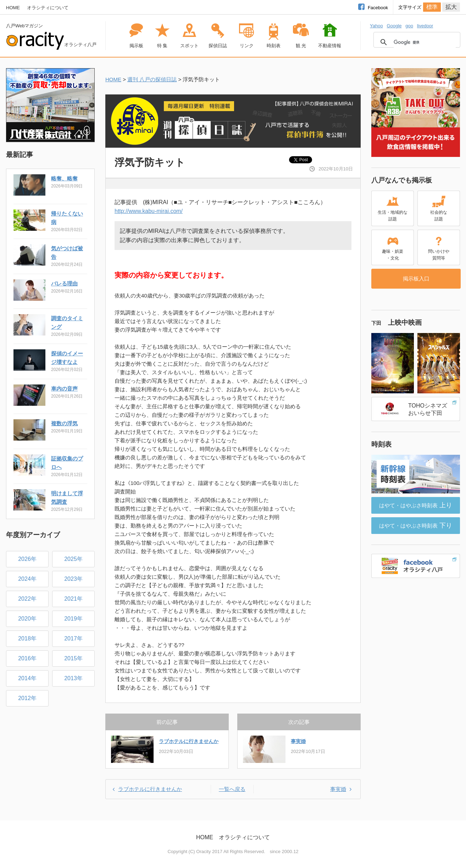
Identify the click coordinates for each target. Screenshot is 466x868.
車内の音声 (64, 389)
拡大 (451, 7)
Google (394, 26)
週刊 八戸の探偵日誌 (152, 79)
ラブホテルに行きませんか (189, 741)
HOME (13, 8)
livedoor (425, 26)
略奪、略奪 (64, 178)
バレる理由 (64, 283)
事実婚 (298, 741)
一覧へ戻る (232, 789)
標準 (432, 7)
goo (409, 26)
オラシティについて (48, 8)
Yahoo (376, 26)
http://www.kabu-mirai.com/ (149, 211)
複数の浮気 (64, 423)
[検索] (425, 42)
